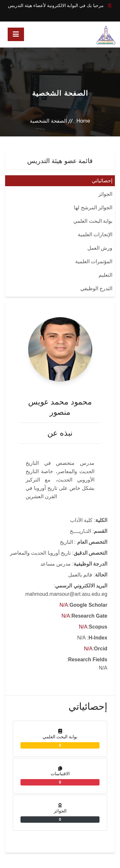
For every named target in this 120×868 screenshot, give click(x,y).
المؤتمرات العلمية (94, 261)
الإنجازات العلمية (95, 234)
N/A (64, 605)
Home (83, 121)
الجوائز (105, 194)
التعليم (105, 275)
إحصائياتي (102, 181)
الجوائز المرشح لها (93, 208)
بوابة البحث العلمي (93, 221)
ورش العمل (100, 248)
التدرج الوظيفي (96, 288)
